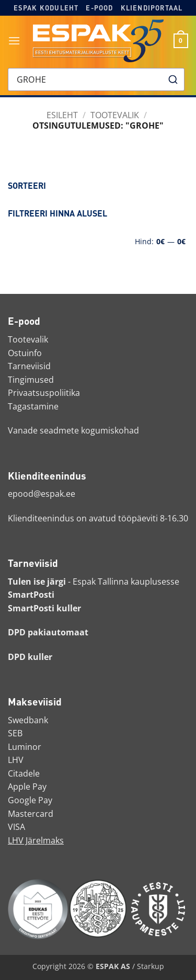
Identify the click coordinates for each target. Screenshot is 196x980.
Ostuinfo (25, 353)
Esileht (62, 115)
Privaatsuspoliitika (44, 393)
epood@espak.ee (42, 494)
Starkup (151, 966)
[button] (14, 41)
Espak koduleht (46, 8)
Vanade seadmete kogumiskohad (73, 430)
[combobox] (96, 79)
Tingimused (31, 380)
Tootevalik (115, 115)
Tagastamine (33, 406)
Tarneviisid (29, 366)
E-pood (99, 8)
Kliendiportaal (152, 8)
